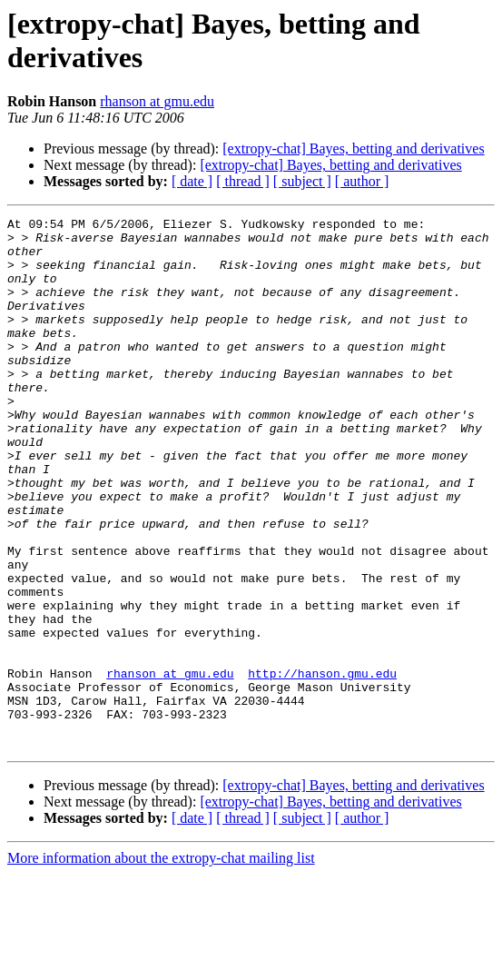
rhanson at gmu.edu (157, 101)
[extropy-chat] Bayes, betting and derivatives (353, 148)
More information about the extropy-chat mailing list (161, 964)
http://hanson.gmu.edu (322, 766)
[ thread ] (243, 181)
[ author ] (362, 181)
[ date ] (192, 181)
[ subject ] (302, 181)
